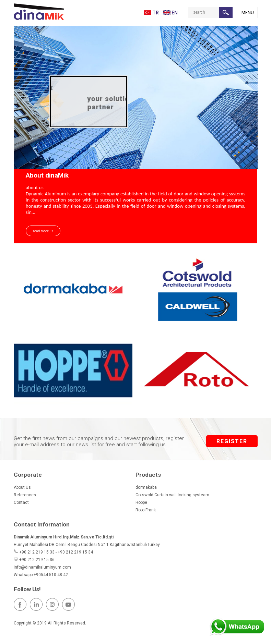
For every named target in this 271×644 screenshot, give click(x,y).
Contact (21, 502)
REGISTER (232, 441)
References (25, 495)
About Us (22, 487)
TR (151, 13)
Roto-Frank (146, 510)
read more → (43, 231)
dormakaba (146, 487)
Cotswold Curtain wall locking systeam (172, 495)
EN (170, 13)
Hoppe (141, 502)
